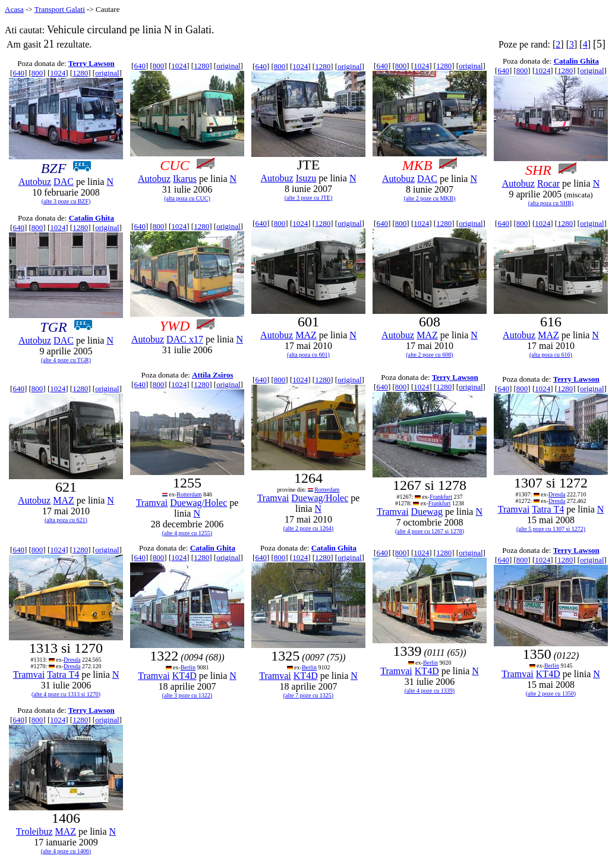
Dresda (557, 494)
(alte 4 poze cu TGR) (66, 360)
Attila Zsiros (212, 375)
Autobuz (35, 182)
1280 (80, 73)
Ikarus (185, 179)
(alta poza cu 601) (308, 355)
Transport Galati (60, 9)
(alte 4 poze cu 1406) (66, 851)
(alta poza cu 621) (66, 520)
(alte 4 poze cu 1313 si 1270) (66, 694)
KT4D (184, 676)
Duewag (427, 512)
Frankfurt (441, 497)
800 (37, 73)
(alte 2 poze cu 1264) (308, 528)
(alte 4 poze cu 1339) (430, 691)
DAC (64, 182)
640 (18, 73)
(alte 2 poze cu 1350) (551, 694)
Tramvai (152, 503)
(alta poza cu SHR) (551, 203)
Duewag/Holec (198, 503)
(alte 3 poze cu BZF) (66, 201)
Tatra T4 (548, 509)
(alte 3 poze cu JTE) (309, 198)
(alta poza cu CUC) (187, 198)
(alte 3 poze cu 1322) (187, 695)
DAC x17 (185, 339)
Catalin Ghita (576, 61)
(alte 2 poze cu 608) (429, 355)
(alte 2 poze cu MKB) (429, 198)
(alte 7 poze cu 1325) (308, 695)
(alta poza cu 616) (551, 355)
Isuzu (306, 178)
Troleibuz (34, 831)
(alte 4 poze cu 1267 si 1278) (430, 531)
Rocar (548, 183)
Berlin (188, 667)
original (107, 73)
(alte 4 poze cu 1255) (187, 533)
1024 (58, 73)
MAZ (306, 335)
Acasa (14, 9)
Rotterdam (189, 494)
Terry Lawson (92, 63)
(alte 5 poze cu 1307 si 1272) (551, 529)
